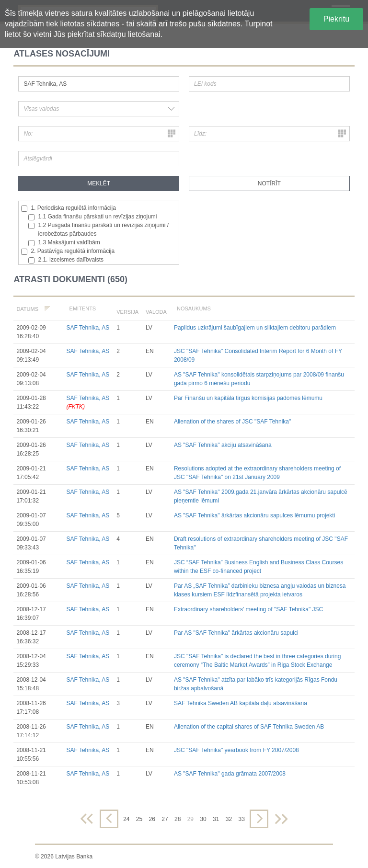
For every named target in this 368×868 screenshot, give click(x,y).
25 (139, 819)
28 (178, 819)
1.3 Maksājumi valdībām (64, 243)
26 (152, 819)
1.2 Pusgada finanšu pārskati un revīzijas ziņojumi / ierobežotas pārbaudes (98, 229)
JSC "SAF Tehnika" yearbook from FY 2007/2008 (236, 750)
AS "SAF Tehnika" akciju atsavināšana (223, 445)
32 (229, 819)
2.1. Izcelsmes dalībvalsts (66, 260)
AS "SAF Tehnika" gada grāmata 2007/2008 (230, 774)
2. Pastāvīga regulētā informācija (68, 251)
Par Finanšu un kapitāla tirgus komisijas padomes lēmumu (248, 398)
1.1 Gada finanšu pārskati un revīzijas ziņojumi (92, 217)
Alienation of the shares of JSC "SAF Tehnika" (232, 422)
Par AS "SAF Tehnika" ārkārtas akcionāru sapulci (236, 633)
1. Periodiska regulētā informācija (68, 208)
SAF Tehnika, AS (88, 328)
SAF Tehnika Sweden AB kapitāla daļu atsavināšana (241, 703)
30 (203, 819)
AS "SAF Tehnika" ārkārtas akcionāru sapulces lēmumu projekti (254, 515)
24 (126, 819)
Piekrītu (336, 19)
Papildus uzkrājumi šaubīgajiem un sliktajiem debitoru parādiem (255, 328)
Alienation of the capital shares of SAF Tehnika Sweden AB (249, 727)
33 (241, 819)
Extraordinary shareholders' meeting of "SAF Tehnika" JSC (248, 609)
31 (216, 819)
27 (165, 819)
